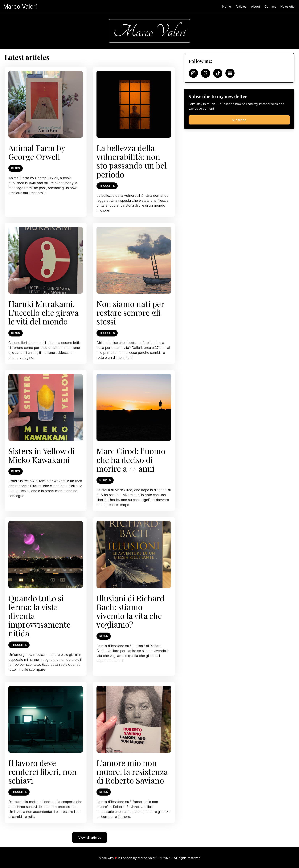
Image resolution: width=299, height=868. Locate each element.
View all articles (90, 837)
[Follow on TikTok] (218, 73)
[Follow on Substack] (230, 73)
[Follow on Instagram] (193, 73)
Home (227, 6)
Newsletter (288, 6)
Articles (241, 6)
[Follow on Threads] (206, 73)
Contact (270, 6)
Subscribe (239, 120)
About (255, 6)
